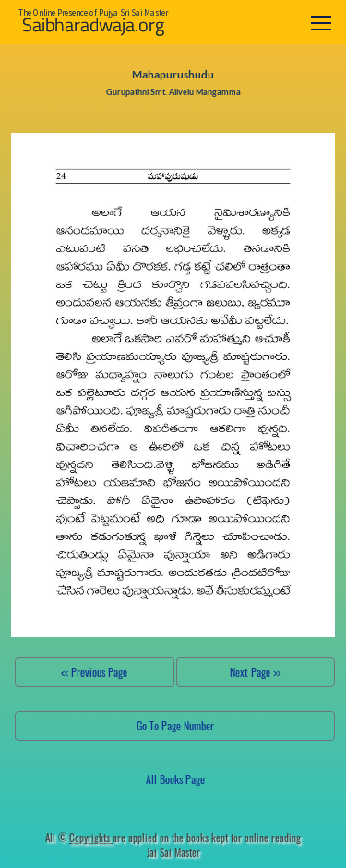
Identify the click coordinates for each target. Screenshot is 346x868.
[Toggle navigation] (321, 23)
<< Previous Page (94, 672)
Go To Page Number (175, 725)
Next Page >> (255, 672)
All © (79, 838)
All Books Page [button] (175, 779)
